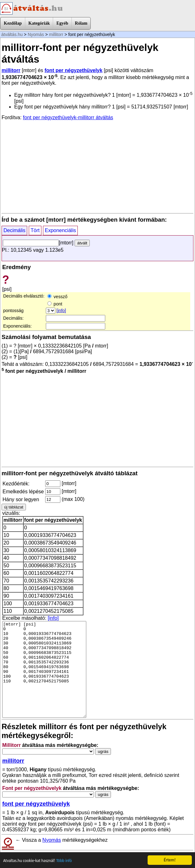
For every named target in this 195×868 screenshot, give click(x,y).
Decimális (14, 230)
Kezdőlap (13, 23)
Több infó (66, 861)
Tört (35, 230)
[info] (61, 311)
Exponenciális (61, 230)
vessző (57, 297)
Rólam (81, 23)
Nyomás (36, 34)
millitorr (56, 34)
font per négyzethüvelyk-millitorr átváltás (68, 117)
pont (55, 304)
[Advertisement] (98, 166)
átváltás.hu (12, 34)
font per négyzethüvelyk (73, 70)
